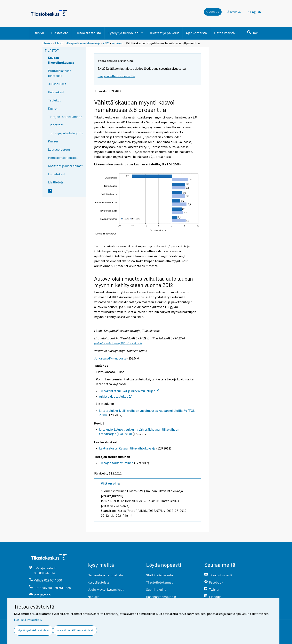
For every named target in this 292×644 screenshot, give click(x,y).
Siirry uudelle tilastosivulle (116, 76)
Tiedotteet (56, 125)
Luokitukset (57, 174)
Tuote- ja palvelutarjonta (66, 133)
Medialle (94, 597)
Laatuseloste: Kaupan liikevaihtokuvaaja (127, 448)
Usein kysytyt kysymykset (106, 589)
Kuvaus (53, 141)
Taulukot (54, 100)
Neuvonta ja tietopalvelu (105, 575)
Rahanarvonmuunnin (161, 597)
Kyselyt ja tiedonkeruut (125, 33)
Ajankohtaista (196, 33)
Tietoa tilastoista (88, 33)
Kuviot (53, 108)
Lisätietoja (56, 182)
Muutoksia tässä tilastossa (60, 73)
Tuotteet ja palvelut (164, 33)
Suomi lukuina (156, 589)
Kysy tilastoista (98, 582)
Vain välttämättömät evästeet (75, 630)
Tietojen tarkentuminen (65, 117)
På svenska (233, 12)
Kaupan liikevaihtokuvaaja (84, 43)
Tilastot (60, 43)
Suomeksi (213, 12)
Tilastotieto (60, 33)
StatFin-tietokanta (159, 575)
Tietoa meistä (224, 33)
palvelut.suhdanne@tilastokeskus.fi (118, 343)
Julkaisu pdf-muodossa (110, 358)
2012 (106, 43)
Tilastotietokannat (159, 582)
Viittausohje (110, 483)
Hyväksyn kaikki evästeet (34, 630)
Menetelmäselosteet (63, 158)
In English (254, 12)
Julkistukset (57, 84)
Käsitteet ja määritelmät (65, 166)
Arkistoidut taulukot (115, 396)
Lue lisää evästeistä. (28, 620)
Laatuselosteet (59, 149)
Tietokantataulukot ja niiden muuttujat (129, 391)
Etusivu (38, 33)
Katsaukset (56, 92)
